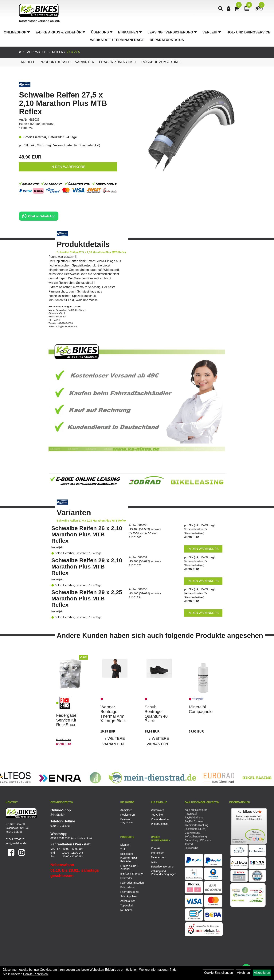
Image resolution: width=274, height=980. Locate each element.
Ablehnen (243, 973)
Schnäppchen (129, 896)
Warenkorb (158, 810)
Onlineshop (17, 32)
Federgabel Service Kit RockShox (67, 720)
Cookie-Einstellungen (219, 973)
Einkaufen (130, 32)
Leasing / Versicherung (172, 32)
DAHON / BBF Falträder (129, 860)
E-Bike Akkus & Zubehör (60, 32)
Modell (28, 62)
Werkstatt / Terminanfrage (117, 40)
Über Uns (102, 32)
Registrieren (128, 815)
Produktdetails (55, 62)
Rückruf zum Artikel (161, 62)
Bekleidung (127, 854)
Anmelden (126, 810)
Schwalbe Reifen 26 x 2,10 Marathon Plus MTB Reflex (87, 534)
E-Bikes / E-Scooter (132, 874)
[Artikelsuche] (221, 9)
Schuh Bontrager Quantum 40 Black (156, 714)
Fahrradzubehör (130, 892)
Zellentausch (128, 901)
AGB (154, 862)
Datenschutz (159, 857)
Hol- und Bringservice (249, 32)
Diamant (125, 845)
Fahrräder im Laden (132, 883)
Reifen (58, 52)
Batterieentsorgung (162, 867)
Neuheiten (127, 910)
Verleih (212, 32)
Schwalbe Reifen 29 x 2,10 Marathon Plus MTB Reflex (87, 567)
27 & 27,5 (73, 52)
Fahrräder (126, 878)
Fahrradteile (37, 52)
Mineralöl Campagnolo (201, 709)
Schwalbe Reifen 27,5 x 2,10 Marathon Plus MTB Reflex (63, 103)
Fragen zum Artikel (118, 62)
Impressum (158, 853)
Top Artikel (157, 815)
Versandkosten (160, 819)
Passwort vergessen (127, 821)
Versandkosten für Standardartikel (76, 145)
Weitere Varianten (114, 741)
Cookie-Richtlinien (35, 974)
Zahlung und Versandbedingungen (162, 873)
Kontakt (156, 848)
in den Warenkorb (68, 167)
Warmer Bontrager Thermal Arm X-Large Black (114, 714)
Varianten (85, 62)
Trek (123, 849)
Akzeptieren (262, 973)
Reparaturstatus (167, 40)
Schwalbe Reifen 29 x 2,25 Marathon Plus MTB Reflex (87, 598)
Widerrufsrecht (160, 824)
